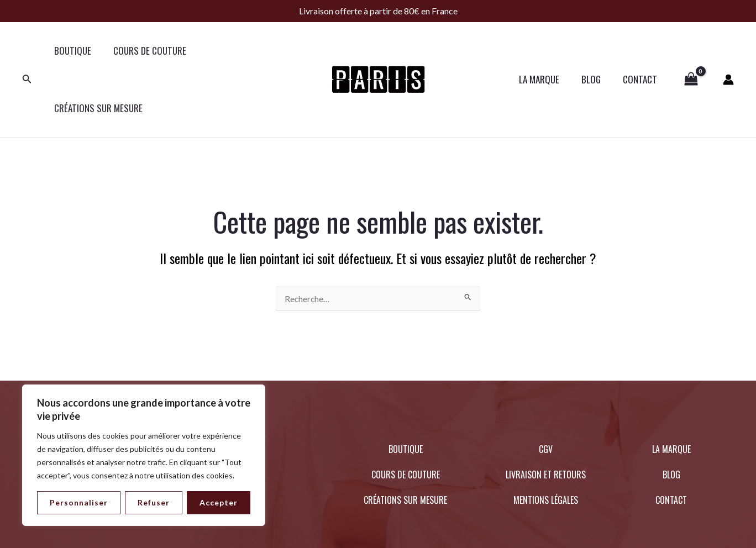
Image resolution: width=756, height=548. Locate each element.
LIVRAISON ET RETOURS (546, 418)
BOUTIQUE (71, 51)
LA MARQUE (547, 51)
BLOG (596, 51)
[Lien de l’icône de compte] (728, 51)
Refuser (154, 502)
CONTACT (642, 51)
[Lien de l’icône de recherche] (27, 51)
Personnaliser (79, 502)
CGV (546, 392)
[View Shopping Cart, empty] (691, 51)
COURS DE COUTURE (145, 51)
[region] (144, 455)
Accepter (219, 502)
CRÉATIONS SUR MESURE (244, 51)
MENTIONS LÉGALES (546, 443)
